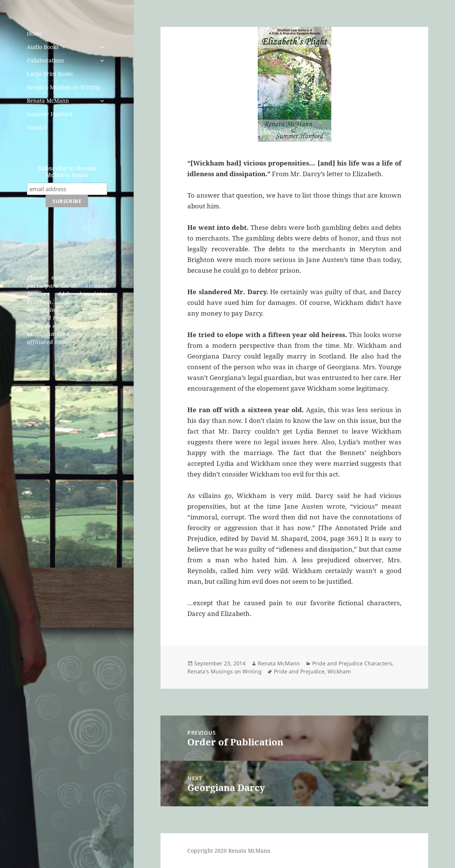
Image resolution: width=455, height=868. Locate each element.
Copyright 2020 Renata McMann (229, 851)
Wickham (339, 671)
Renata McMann (48, 101)
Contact (37, 127)
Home (34, 34)
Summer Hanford (50, 114)
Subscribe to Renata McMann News (67, 172)
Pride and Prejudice (299, 671)
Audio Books (43, 47)
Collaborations (45, 60)
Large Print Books (50, 74)
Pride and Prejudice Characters (352, 663)
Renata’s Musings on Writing (64, 87)
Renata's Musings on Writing (224, 671)
